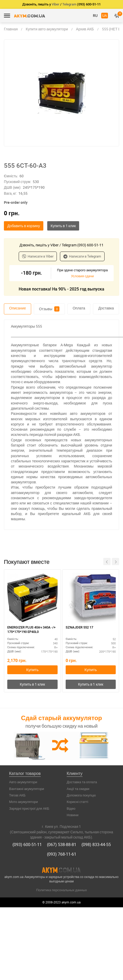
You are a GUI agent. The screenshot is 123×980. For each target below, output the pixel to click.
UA (105, 15)
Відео (71, 808)
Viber (56, 4)
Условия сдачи (82, 276)
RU (95, 15)
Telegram (69, 4)
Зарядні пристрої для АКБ (29, 808)
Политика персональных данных (61, 890)
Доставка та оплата (82, 782)
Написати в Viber (38, 256)
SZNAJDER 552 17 (79, 627)
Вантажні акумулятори (27, 789)
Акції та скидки (78, 789)
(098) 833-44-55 (96, 844)
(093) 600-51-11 (27, 844)
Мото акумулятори (23, 802)
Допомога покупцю (81, 795)
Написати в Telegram (82, 256)
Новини (73, 815)
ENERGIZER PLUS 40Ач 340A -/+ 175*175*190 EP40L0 (31, 630)
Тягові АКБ (17, 795)
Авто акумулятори (23, 782)
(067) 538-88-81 (62, 844)
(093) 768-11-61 (62, 854)
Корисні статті (77, 802)
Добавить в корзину (24, 226)
